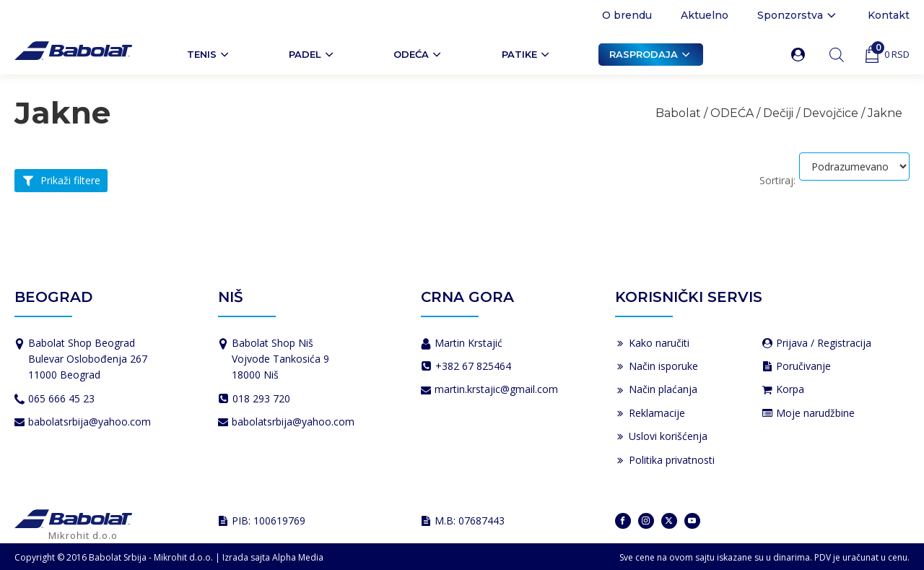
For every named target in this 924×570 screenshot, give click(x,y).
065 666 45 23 (61, 398)
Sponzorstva (798, 15)
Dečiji (778, 113)
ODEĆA (418, 54)
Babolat (678, 113)
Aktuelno (705, 15)
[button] (801, 55)
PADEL (312, 54)
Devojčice (831, 113)
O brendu (627, 15)
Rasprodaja (651, 54)
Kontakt (889, 15)
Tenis (209, 54)
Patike (527, 54)
